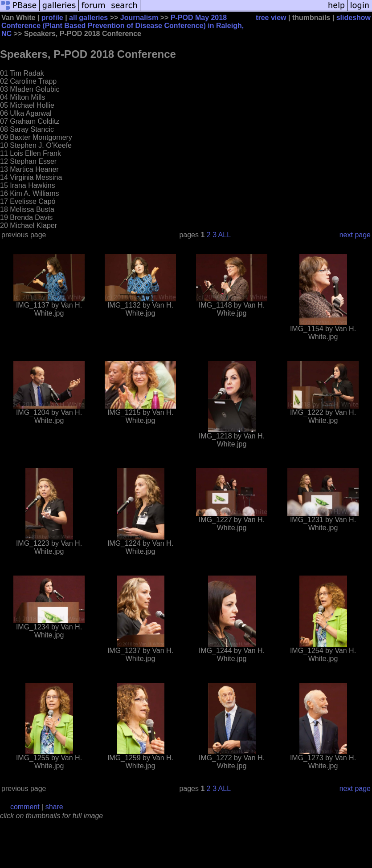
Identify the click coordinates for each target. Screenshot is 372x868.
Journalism (139, 18)
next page (355, 235)
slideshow (354, 18)
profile (52, 18)
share (54, 807)
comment (25, 807)
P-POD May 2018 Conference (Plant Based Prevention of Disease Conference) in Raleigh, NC (123, 26)
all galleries (88, 18)
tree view (271, 18)
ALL (225, 235)
